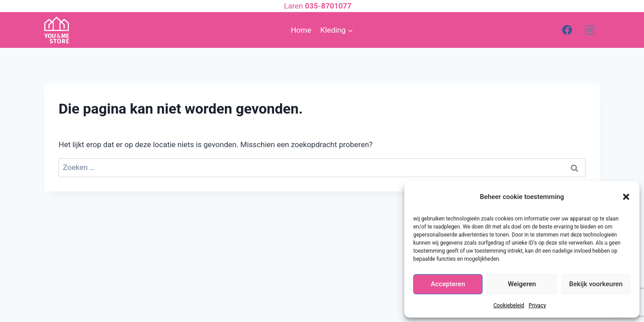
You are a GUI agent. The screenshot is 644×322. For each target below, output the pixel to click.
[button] (626, 197)
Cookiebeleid (509, 305)
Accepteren (448, 284)
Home (301, 30)
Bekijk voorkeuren (596, 284)
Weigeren (522, 284)
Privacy (537, 305)
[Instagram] (590, 30)
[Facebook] (567, 30)
